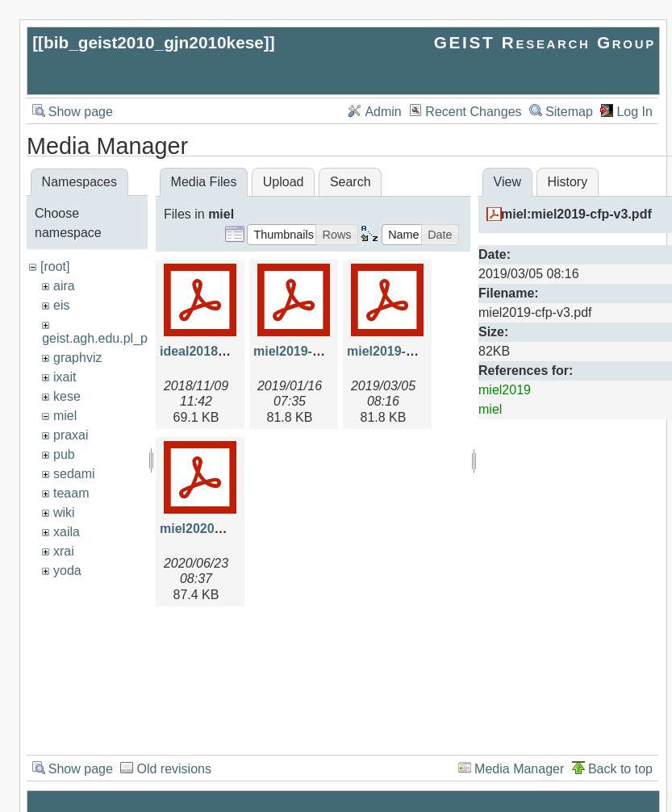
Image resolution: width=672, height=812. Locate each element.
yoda (67, 570)
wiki (64, 512)
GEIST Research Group (545, 42)
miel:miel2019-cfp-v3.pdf (576, 214)
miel (65, 416)
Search (351, 182)
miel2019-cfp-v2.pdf (313, 351)
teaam (71, 493)
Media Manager (519, 769)
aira (64, 286)
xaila (67, 532)
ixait (65, 377)
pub (64, 454)
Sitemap (569, 112)
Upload (284, 182)
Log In (634, 112)
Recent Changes (473, 112)
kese (67, 396)
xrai (64, 551)
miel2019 (505, 390)
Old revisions (173, 769)
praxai (71, 435)
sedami (74, 474)
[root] (55, 267)
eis (61, 305)
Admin (383, 112)
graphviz (77, 358)
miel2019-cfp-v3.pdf (407, 351)
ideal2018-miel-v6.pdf (225, 351)
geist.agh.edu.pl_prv (100, 338)
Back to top (620, 769)
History (567, 182)
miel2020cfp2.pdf (212, 529)
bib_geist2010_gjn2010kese (154, 42)
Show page (81, 112)
